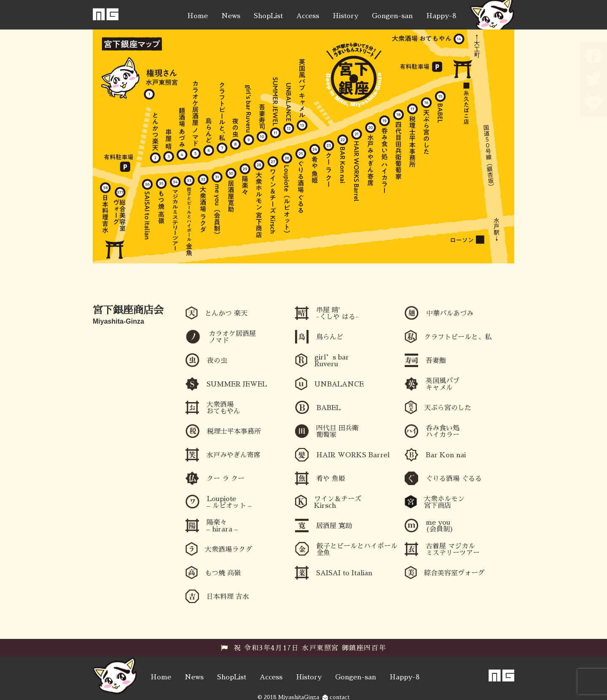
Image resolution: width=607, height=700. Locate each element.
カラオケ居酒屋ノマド (232, 337)
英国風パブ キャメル (443, 384)
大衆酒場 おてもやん (223, 408)
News (231, 16)
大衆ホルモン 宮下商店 (444, 502)
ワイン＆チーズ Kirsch (338, 502)
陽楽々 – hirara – (222, 526)
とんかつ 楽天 (226, 314)
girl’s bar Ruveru (332, 361)
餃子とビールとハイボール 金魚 (357, 550)
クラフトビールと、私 (458, 337)
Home (197, 16)
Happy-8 (441, 16)
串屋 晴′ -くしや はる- (337, 314)
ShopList (268, 16)
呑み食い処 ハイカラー (443, 432)
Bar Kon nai (446, 455)
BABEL (329, 408)
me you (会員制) (440, 526)
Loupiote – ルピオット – (229, 502)
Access (308, 16)
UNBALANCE (339, 384)
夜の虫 (217, 361)
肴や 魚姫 (331, 479)
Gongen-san (392, 16)
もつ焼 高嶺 (223, 573)
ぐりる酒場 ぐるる (454, 479)
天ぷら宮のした (448, 408)
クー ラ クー (226, 479)
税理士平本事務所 (234, 432)
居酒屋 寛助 (334, 526)
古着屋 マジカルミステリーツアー (453, 550)
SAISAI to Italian (344, 573)
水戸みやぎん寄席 (234, 455)
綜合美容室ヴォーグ (454, 573)
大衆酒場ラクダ (228, 550)
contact (336, 697)
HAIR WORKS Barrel (353, 455)
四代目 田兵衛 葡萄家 (337, 432)
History (345, 16)
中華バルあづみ (450, 314)
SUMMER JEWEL (237, 384)
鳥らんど (330, 337)
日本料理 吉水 (228, 597)
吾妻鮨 (436, 361)
